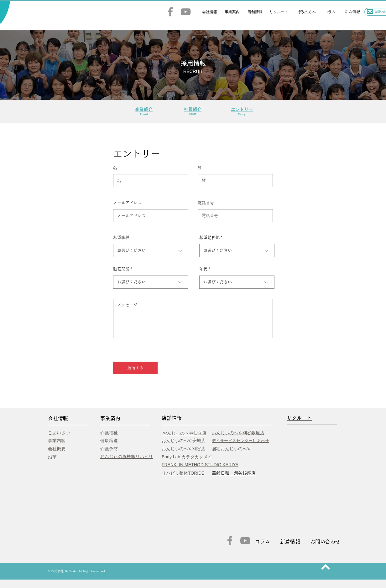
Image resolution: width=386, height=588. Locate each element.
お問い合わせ (325, 542)
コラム (263, 542)
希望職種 (121, 237)
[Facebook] (170, 12)
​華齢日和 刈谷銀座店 (234, 473)
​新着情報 (352, 12)
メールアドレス (127, 203)
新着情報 (290, 542)
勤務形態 (121, 269)
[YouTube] (186, 12)
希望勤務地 (209, 237)
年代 (203, 269)
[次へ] (326, 567)
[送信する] (135, 368)
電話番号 (206, 203)
